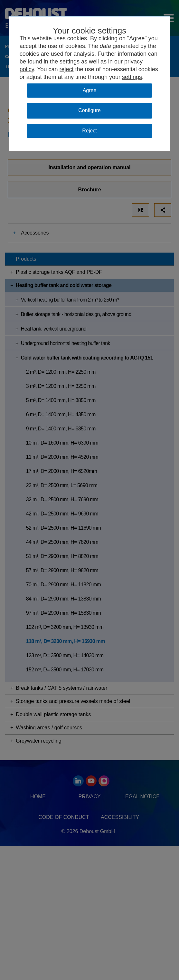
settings (132, 77)
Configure (89, 110)
